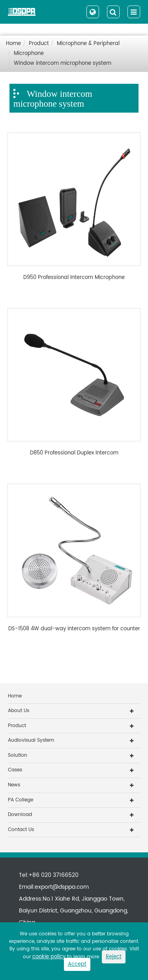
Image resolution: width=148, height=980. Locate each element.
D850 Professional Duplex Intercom (74, 453)
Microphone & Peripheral (88, 44)
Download (20, 815)
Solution (18, 755)
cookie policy (49, 957)
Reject (114, 957)
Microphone (29, 54)
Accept (77, 964)
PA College (21, 800)
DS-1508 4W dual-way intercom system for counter (74, 629)
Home (13, 44)
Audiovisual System (31, 740)
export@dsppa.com (62, 887)
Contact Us (21, 830)
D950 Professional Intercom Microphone (74, 278)
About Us (19, 711)
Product (39, 44)
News (14, 785)
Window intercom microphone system (63, 63)
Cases (15, 770)
